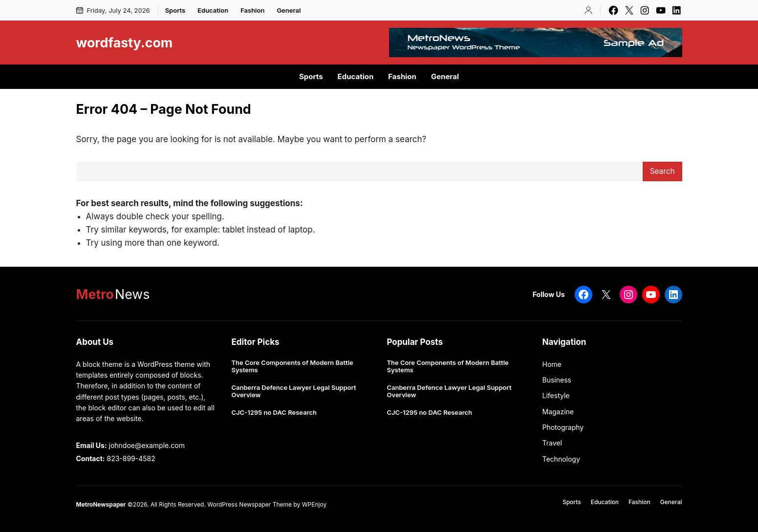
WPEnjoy (314, 504)
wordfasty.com (125, 43)
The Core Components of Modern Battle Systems (292, 367)
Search (662, 171)
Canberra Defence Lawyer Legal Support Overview (294, 392)
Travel (552, 443)
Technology (561, 459)
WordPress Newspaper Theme (249, 504)
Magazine (558, 412)
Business (557, 380)
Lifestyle (556, 395)
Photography (563, 427)
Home (552, 364)
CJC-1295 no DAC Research (274, 413)
